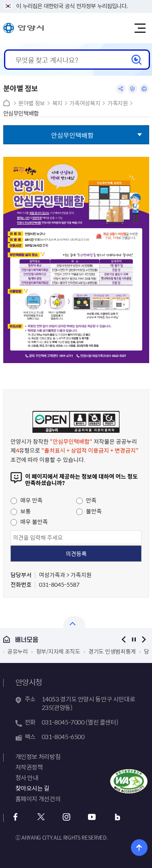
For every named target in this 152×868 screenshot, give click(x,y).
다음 (144, 639)
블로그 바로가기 (118, 817)
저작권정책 (29, 767)
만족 (86, 500)
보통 (21, 511)
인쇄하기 (144, 89)
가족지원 (118, 103)
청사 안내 (27, 778)
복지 (57, 103)
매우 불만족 (29, 522)
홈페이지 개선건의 (38, 799)
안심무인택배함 (21, 113)
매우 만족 (27, 500)
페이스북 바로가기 (16, 817)
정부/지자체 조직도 (58, 651)
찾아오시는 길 (32, 788)
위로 (139, 848)
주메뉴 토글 (140, 28)
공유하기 (121, 89)
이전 (124, 639)
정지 (134, 639)
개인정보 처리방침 (38, 757)
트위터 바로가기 (41, 817)
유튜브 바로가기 (92, 817)
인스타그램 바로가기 (67, 817)
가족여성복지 (85, 103)
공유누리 (18, 651)
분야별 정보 (32, 103)
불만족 (89, 511)
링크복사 (133, 89)
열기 (74, 622)
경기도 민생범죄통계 (112, 651)
